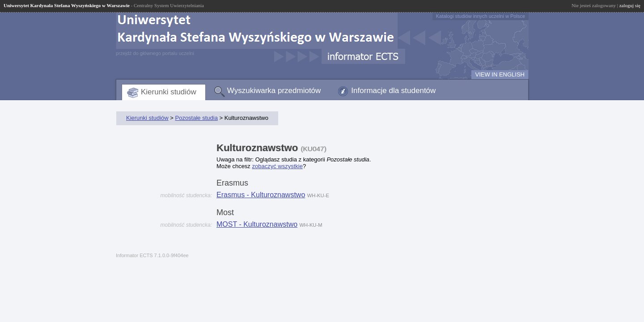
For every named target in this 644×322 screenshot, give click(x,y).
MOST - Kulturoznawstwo (257, 224)
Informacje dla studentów (393, 91)
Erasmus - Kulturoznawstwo (261, 195)
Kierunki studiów (169, 92)
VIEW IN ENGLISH (500, 74)
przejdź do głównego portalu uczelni (155, 53)
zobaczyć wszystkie (277, 166)
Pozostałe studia (196, 118)
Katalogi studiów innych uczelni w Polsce (481, 16)
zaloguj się (630, 5)
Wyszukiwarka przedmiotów (274, 91)
